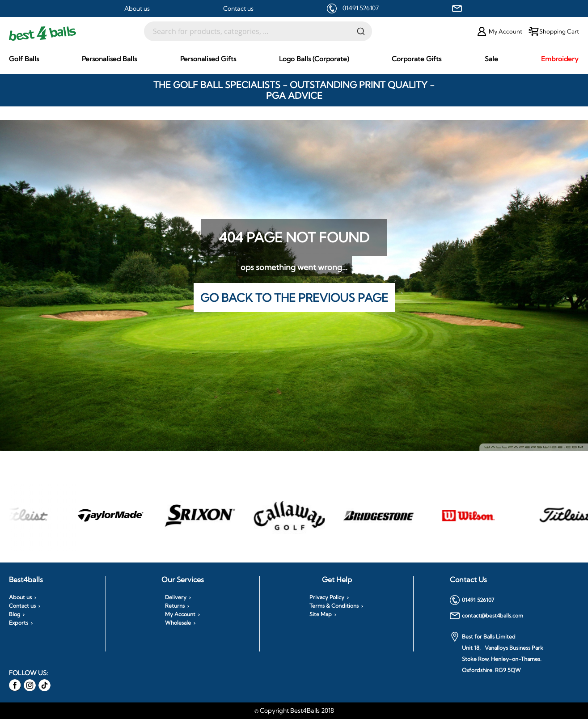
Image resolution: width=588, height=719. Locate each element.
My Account (180, 614)
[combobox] (258, 31)
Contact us (238, 8)
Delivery (176, 597)
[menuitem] (24, 59)
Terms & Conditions (334, 606)
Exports (19, 623)
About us (137, 8)
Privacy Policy (327, 597)
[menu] (294, 59)
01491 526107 (361, 8)
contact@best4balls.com (486, 616)
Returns (175, 606)
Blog (15, 614)
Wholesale (178, 623)
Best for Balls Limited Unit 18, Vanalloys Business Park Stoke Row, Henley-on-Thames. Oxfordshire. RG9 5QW (497, 653)
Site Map (321, 614)
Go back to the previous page (294, 298)
